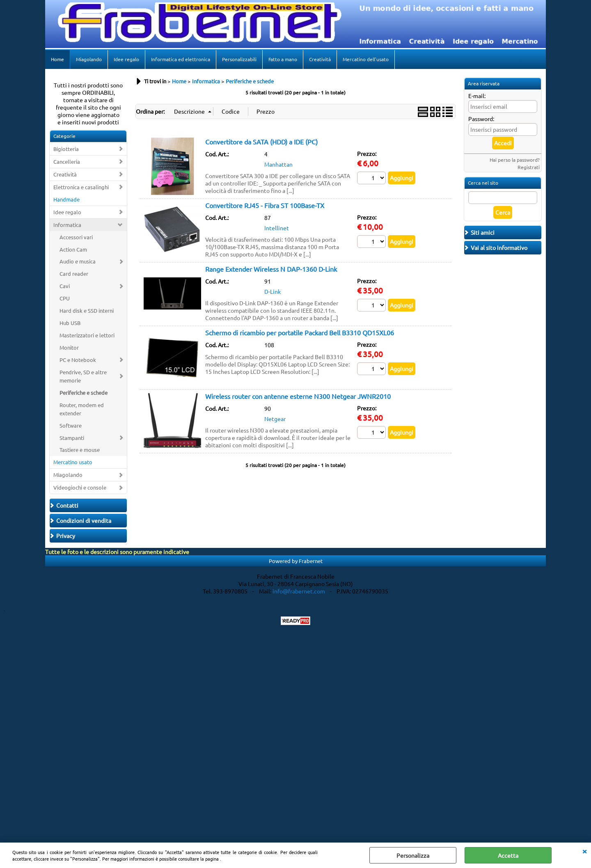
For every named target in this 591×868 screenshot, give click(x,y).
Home (57, 59)
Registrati (529, 167)
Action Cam (73, 249)
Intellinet (277, 228)
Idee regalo (126, 59)
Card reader (74, 274)
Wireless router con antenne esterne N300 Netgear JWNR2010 (298, 396)
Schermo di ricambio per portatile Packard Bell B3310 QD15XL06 (300, 332)
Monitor (69, 347)
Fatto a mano (283, 59)
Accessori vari (76, 237)
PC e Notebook (78, 360)
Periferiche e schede (84, 393)
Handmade (66, 199)
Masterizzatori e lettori (87, 335)
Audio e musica (78, 261)
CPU (65, 298)
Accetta (508, 855)
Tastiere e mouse (80, 450)
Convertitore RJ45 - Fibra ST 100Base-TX (265, 205)
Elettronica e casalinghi (81, 187)
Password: (481, 119)
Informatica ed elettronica (181, 59)
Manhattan (278, 164)
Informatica (67, 225)
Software (71, 425)
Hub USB (70, 323)
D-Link (273, 291)
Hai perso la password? (515, 160)
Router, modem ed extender (82, 409)
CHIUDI (584, 851)
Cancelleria (67, 161)
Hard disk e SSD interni (87, 310)
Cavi (65, 286)
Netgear (275, 419)
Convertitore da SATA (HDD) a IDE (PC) (261, 142)
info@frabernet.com (299, 591)
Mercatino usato (73, 462)
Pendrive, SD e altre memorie (83, 376)
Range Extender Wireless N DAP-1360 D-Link (271, 269)
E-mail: (477, 96)
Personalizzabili (239, 59)
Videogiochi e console (80, 487)
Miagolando (89, 59)
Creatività (320, 59)
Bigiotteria (66, 149)
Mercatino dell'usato (366, 59)
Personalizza (413, 855)
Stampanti (72, 438)
